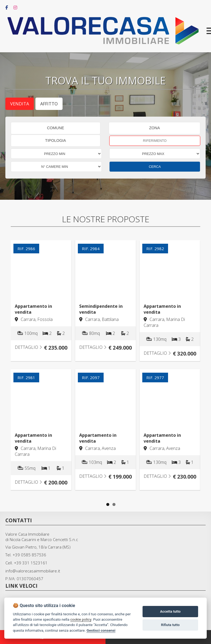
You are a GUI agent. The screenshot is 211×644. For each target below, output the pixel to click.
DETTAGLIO (29, 347)
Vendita (20, 104)
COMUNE (56, 128)
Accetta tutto (170, 611)
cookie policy (81, 619)
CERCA (155, 167)
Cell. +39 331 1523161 (26, 563)
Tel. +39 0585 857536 (26, 555)
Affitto (49, 104)
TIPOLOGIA (56, 140)
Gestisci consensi (101, 630)
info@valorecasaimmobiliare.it (33, 571)
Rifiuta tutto (170, 625)
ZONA (155, 128)
